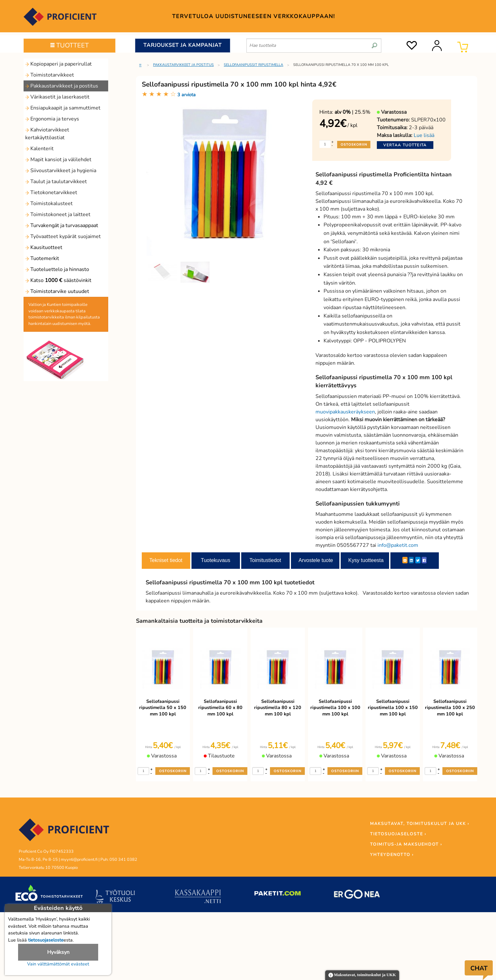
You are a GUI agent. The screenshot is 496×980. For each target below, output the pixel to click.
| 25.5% (352, 112)
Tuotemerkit (42, 258)
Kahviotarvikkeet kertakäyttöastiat (47, 134)
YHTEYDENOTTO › (392, 855)
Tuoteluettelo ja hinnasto (57, 269)
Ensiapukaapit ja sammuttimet (63, 108)
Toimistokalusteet (49, 203)
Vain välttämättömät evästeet (58, 964)
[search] (374, 43)
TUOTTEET (70, 45)
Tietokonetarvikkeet (51, 193)
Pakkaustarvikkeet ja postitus (62, 86)
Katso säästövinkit (58, 280)
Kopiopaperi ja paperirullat (58, 64)
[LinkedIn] (411, 560)
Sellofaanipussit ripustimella (253, 65)
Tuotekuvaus (216, 560)
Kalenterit (39, 149)
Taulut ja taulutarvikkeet (56, 182)
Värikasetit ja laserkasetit (57, 97)
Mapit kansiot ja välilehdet (58, 160)
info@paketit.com (398, 545)
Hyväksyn (58, 952)
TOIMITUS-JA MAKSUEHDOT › (406, 844)
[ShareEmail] (405, 560)
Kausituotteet (44, 247)
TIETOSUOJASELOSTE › (398, 834)
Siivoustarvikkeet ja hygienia (61, 171)
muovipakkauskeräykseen (345, 412)
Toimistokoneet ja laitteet (58, 214)
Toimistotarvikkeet (50, 75)
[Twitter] (418, 560)
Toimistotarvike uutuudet (57, 291)
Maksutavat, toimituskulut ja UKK (362, 975)
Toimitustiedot (265, 560)
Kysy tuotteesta (366, 560)
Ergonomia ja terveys (52, 119)
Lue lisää (424, 135)
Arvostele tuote (316, 560)
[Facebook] (424, 560)
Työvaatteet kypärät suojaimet (63, 236)
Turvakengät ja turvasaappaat (62, 225)
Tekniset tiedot (166, 560)
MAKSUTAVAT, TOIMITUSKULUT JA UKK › (420, 824)
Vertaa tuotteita (405, 145)
